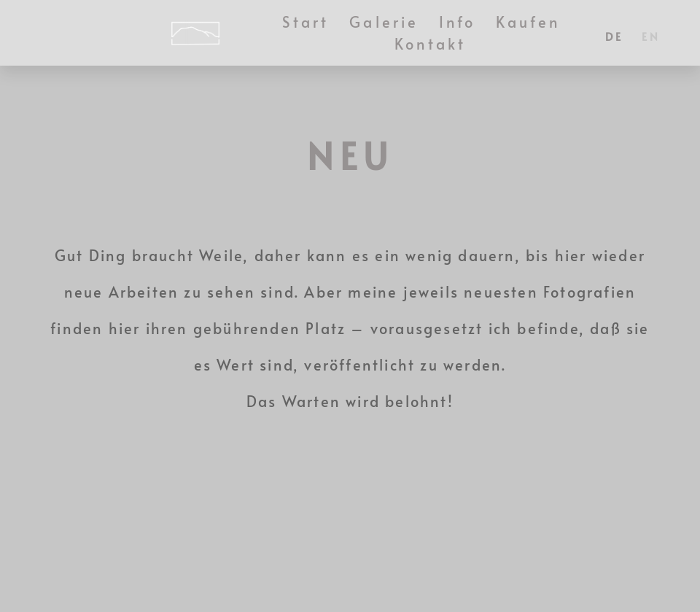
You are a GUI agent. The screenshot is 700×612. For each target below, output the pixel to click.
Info (457, 22)
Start (306, 22)
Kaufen (528, 22)
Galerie (384, 22)
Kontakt (431, 44)
